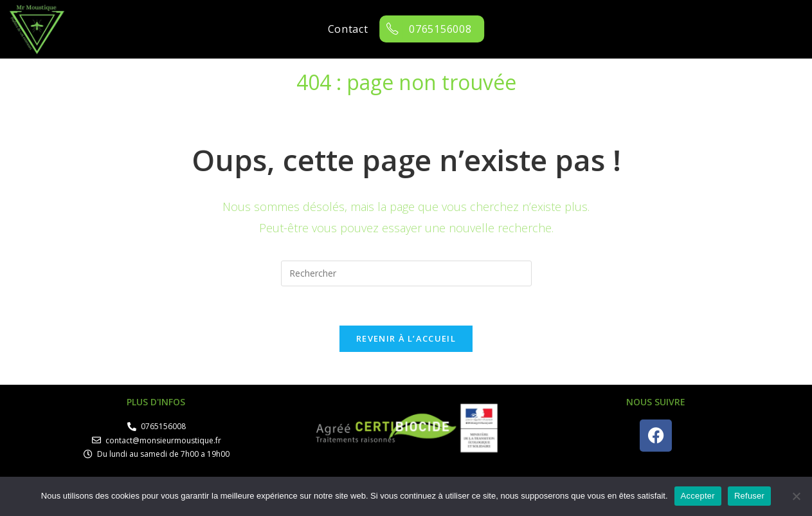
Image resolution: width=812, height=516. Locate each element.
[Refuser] (796, 496)
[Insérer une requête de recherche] (406, 273)
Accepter (698, 496)
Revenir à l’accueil (406, 338)
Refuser (749, 496)
